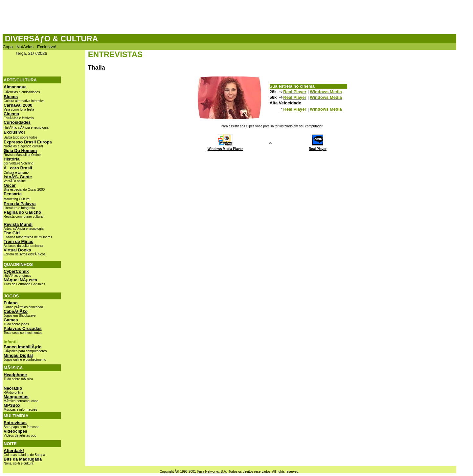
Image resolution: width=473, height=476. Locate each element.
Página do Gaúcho (22, 212)
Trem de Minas (18, 241)
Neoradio (13, 388)
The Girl (12, 233)
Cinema (11, 114)
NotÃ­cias (25, 47)
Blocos (11, 97)
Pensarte (13, 194)
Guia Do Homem (20, 151)
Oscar (10, 185)
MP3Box (12, 405)
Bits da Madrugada (23, 459)
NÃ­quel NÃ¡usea (20, 280)
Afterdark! (14, 451)
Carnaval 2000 (18, 105)
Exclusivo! (47, 47)
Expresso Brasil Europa (28, 142)
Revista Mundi (18, 224)
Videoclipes (15, 431)
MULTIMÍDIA (16, 416)
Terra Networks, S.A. (212, 472)
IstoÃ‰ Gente (18, 177)
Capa (8, 47)
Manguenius (16, 397)
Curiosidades (17, 122)
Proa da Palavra (20, 204)
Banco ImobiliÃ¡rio (23, 347)
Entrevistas (15, 423)
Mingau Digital (18, 355)
